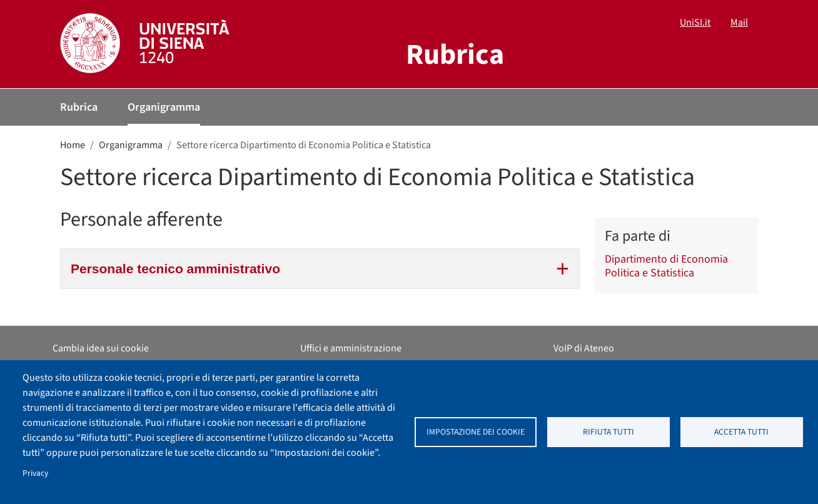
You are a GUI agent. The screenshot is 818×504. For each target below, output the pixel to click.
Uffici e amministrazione (351, 348)
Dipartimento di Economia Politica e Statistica (666, 266)
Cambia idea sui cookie (101, 348)
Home (73, 145)
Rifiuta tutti (608, 432)
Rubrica (79, 107)
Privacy (35, 473)
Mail (739, 23)
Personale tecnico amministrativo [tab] (320, 267)
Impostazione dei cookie (476, 432)
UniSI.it (695, 23)
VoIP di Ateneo (584, 348)
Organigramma (164, 107)
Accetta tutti (741, 432)
